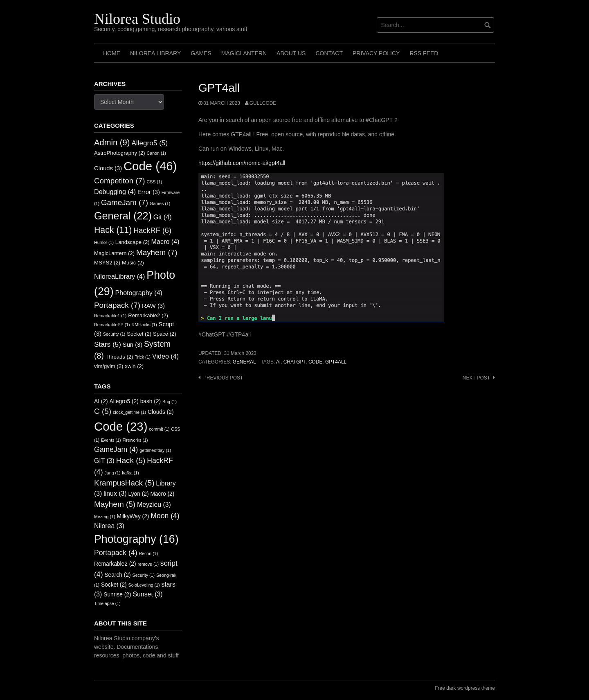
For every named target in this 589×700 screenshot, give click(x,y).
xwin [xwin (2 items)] (134, 366)
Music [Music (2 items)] (133, 263)
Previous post (223, 378)
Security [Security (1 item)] (114, 334)
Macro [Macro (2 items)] (162, 494)
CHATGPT (295, 362)
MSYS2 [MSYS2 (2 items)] (107, 263)
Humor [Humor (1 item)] (104, 242)
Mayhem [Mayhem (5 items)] (115, 504)
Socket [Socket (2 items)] (139, 334)
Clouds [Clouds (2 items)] (161, 412)
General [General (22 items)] (123, 216)
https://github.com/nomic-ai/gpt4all (242, 163)
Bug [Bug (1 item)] (170, 402)
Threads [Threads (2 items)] (119, 357)
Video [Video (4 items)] (165, 356)
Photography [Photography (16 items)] (136, 539)
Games (201, 53)
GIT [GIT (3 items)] (104, 461)
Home (112, 53)
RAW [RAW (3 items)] (153, 306)
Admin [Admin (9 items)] (112, 142)
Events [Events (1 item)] (111, 440)
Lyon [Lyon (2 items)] (139, 494)
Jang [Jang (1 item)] (112, 473)
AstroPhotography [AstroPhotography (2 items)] (120, 153)
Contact (329, 53)
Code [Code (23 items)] (121, 426)
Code (315, 362)
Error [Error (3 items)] (149, 192)
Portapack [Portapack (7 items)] (117, 305)
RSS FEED (424, 53)
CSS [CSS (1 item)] (154, 182)
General (244, 362)
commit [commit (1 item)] (159, 429)
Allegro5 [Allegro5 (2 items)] (124, 401)
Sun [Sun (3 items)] (133, 345)
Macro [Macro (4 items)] (165, 242)
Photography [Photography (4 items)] (139, 293)
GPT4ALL (336, 362)
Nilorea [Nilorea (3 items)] (109, 526)
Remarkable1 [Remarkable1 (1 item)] (110, 316)
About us (291, 53)
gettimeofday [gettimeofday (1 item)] (155, 450)
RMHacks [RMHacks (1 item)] (144, 325)
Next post (476, 378)
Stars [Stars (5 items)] (108, 344)
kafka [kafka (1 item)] (130, 473)
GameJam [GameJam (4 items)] (116, 449)
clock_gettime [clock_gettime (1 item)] (129, 412)
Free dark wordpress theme (465, 688)
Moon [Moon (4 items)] (165, 516)
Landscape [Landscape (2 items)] (133, 242)
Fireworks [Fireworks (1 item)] (135, 440)
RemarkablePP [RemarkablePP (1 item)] (112, 325)
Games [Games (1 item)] (160, 203)
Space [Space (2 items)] (165, 334)
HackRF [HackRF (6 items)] (152, 230)
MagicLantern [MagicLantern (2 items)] (114, 253)
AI (278, 362)
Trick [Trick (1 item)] (143, 357)
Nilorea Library (155, 53)
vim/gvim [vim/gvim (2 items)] (109, 366)
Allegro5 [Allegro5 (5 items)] (149, 143)
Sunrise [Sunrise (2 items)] (117, 595)
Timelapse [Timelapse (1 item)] (107, 603)
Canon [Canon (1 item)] (156, 153)
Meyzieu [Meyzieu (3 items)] (154, 505)
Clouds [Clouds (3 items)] (108, 168)
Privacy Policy (376, 53)
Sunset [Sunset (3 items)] (148, 594)
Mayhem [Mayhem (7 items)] (157, 252)
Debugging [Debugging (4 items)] (115, 192)
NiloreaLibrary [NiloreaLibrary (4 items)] (119, 276)
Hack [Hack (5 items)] (131, 460)
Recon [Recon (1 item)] (148, 553)
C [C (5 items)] (103, 411)
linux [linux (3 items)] (115, 493)
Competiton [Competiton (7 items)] (120, 181)
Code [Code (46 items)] (150, 166)
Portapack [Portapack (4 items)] (116, 553)
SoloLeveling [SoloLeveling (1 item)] (144, 585)
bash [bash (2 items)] (151, 401)
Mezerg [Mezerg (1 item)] (105, 517)
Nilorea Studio (137, 19)
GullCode (263, 103)
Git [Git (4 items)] (163, 217)
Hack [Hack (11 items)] (113, 230)
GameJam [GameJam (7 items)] (125, 202)
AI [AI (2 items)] (101, 401)
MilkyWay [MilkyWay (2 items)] (133, 516)
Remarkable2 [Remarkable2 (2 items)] (148, 315)
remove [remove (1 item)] (148, 564)
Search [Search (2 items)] (117, 575)
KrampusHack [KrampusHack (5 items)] (124, 483)
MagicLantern (244, 53)
